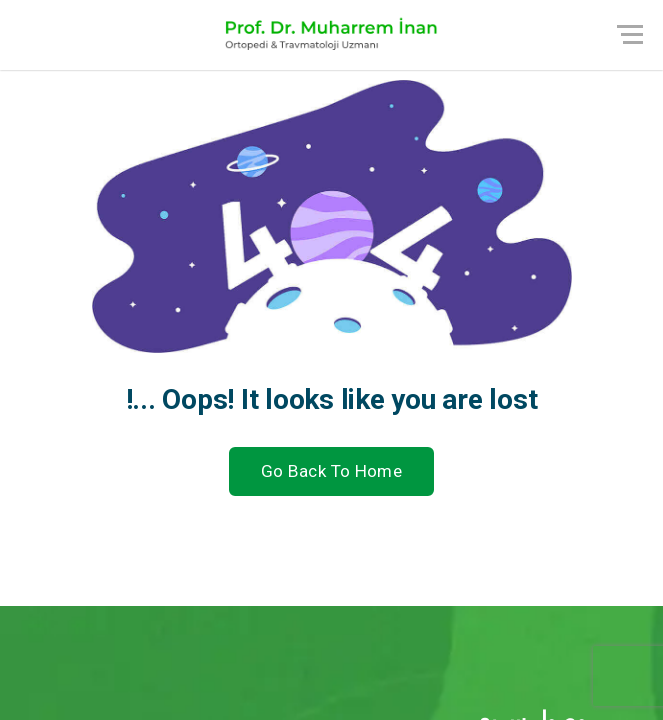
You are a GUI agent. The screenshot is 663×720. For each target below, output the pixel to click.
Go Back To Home (331, 471)
